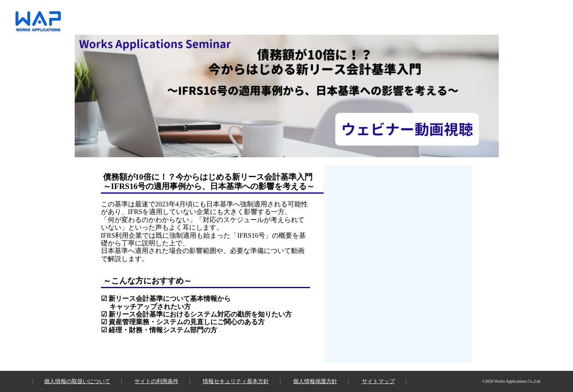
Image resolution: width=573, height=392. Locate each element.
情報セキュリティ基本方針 (236, 381)
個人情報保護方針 (315, 381)
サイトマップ (378, 381)
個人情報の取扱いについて (77, 381)
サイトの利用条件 (157, 381)
